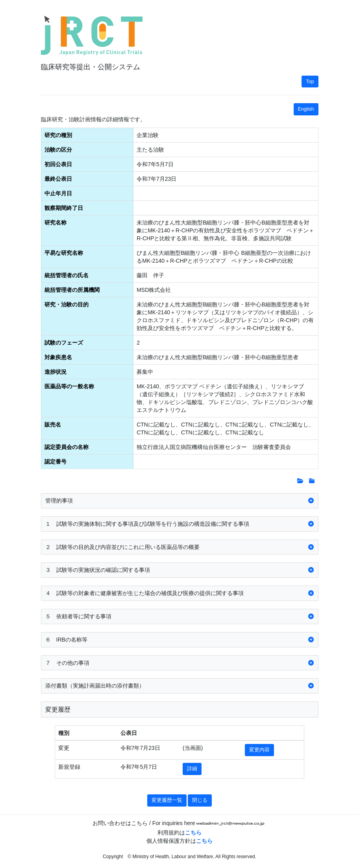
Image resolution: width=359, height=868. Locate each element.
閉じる (200, 800)
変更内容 (259, 750)
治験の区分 (58, 150)
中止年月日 (58, 193)
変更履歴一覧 (167, 800)
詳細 (192, 769)
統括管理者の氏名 (67, 275)
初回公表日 (58, 164)
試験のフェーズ (64, 343)
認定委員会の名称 (67, 447)
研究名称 (56, 223)
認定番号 (56, 462)
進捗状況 (56, 372)
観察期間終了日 (64, 208)
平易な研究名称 (64, 253)
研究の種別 (58, 135)
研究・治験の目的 (67, 304)
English (306, 109)
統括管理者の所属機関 (72, 290)
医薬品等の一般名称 (69, 386)
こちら (193, 833)
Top (310, 82)
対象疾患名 (58, 357)
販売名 (53, 425)
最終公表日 (58, 179)
